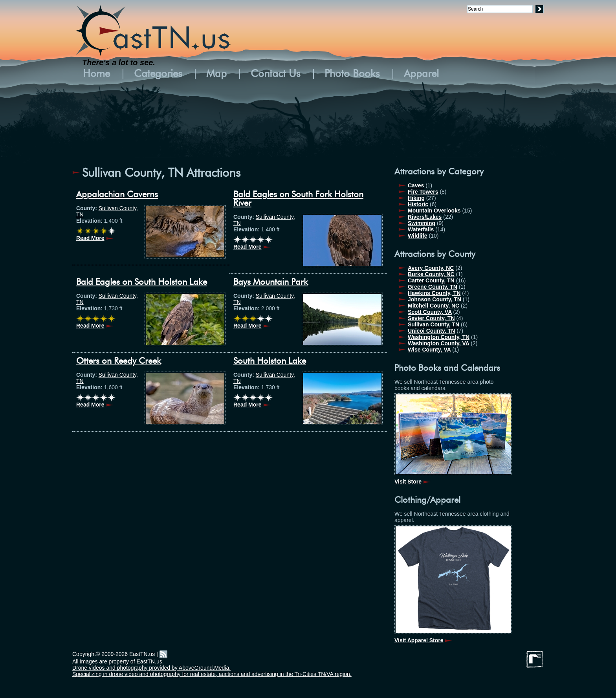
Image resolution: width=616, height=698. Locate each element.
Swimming (422, 223)
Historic (418, 204)
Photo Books (352, 74)
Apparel (421, 74)
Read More (90, 238)
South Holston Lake (270, 361)
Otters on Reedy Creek (119, 361)
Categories (158, 74)
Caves (416, 185)
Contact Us (276, 74)
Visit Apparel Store (419, 640)
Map (216, 74)
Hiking (416, 198)
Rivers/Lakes (425, 217)
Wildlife (418, 236)
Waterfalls (421, 229)
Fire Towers (423, 192)
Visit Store (408, 482)
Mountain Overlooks (434, 211)
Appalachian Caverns (117, 194)
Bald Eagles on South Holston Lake (142, 282)
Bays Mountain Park (271, 282)
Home (96, 74)
